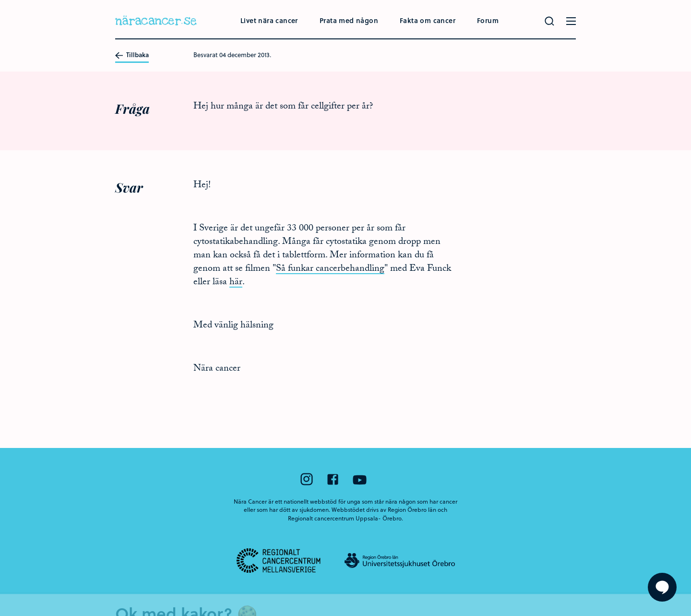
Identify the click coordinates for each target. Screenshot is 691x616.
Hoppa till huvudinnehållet (0, 0)
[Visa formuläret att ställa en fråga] (662, 587)
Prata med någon (349, 20)
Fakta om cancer (428, 20)
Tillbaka (132, 55)
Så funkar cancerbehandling (330, 269)
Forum (488, 20)
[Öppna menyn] (571, 21)
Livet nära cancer (269, 20)
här (236, 283)
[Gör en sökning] (549, 21)
